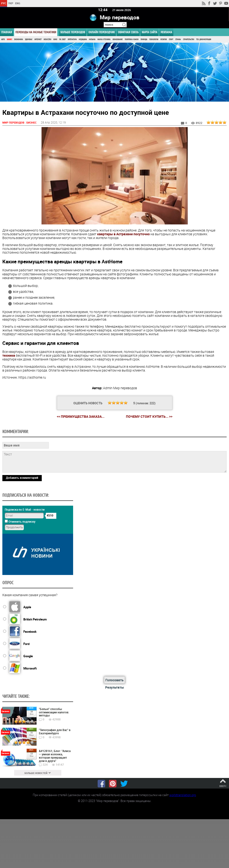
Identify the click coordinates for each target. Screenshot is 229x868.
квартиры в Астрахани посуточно (123, 234)
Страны (178, 39)
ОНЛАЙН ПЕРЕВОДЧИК (102, 32)
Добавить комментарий (22, 478)
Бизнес (9, 39)
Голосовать (114, 680)
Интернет (38, 39)
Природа (144, 39)
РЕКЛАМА (166, 32)
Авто (3, 39)
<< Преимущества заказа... (81, 417)
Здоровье (29, 39)
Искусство (47, 39)
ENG (18, 3)
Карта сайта (150, 32)
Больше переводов (73, 32)
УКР (11, 3)
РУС (4, 3)
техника (9, 356)
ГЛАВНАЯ (7, 32)
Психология (154, 39)
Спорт (171, 39)
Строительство (189, 39)
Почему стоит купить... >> (149, 417)
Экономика (19, 39)
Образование (118, 39)
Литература (72, 39)
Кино (55, 39)
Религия (164, 39)
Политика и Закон (132, 39)
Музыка (92, 39)
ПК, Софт (62, 39)
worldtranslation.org (183, 795)
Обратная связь (128, 32)
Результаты (115, 688)
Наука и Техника (104, 39)
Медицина (83, 39)
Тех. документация (204, 39)
